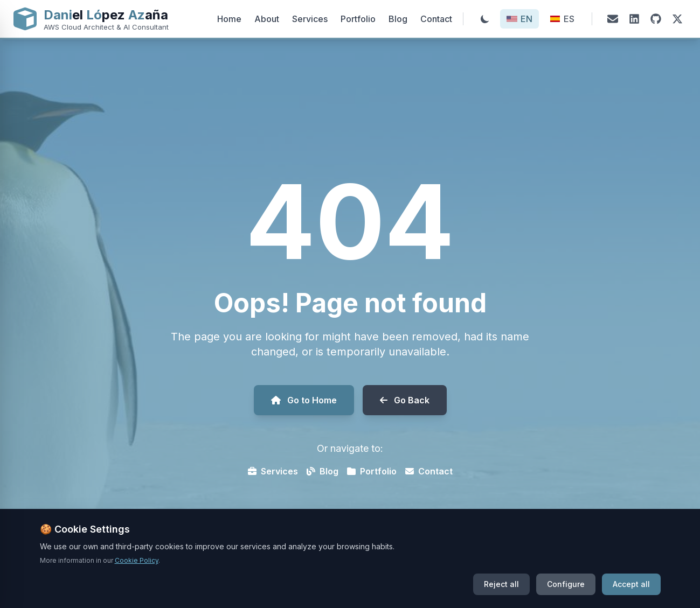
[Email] (613, 19)
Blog (398, 19)
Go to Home (304, 400)
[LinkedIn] (634, 19)
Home (229, 19)
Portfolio (358, 19)
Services (310, 19)
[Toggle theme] (485, 19)
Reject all (501, 592)
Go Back (405, 400)
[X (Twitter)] (677, 19)
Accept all (631, 592)
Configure (566, 592)
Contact (436, 19)
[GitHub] (656, 19)
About (267, 19)
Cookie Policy (137, 568)
